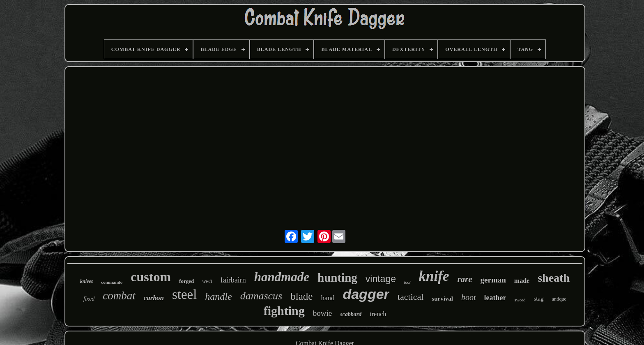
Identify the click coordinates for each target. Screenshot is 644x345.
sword (520, 300)
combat (119, 296)
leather (495, 298)
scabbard (351, 314)
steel (184, 294)
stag (538, 299)
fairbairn (233, 280)
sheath (554, 278)
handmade (282, 277)
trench (378, 314)
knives (86, 281)
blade (301, 296)
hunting (337, 278)
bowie (322, 313)
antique (559, 299)
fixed (89, 299)
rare (465, 279)
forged (186, 281)
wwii (207, 281)
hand (328, 298)
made (522, 281)
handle (218, 296)
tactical (411, 297)
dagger (366, 294)
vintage (381, 279)
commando (112, 282)
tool (407, 282)
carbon (154, 298)
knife (434, 276)
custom (151, 277)
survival (442, 299)
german (493, 280)
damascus (261, 296)
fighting (284, 311)
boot (469, 297)
